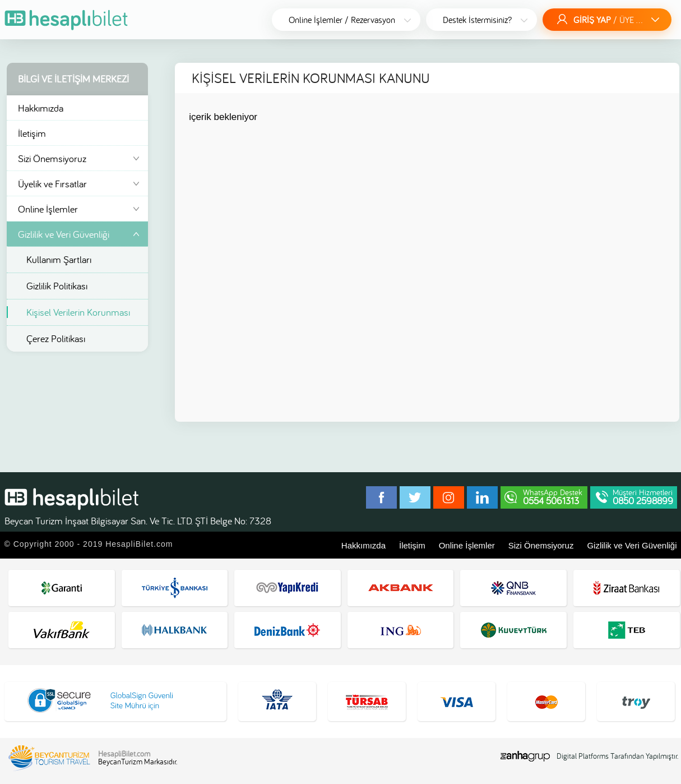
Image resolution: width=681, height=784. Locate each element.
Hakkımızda (41, 108)
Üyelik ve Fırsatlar (81, 185)
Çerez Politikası (56, 338)
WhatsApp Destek (553, 497)
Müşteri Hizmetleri (643, 497)
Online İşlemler (81, 210)
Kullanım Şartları (59, 259)
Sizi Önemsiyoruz (81, 159)
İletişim (32, 133)
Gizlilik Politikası (57, 286)
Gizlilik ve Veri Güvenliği (64, 234)
